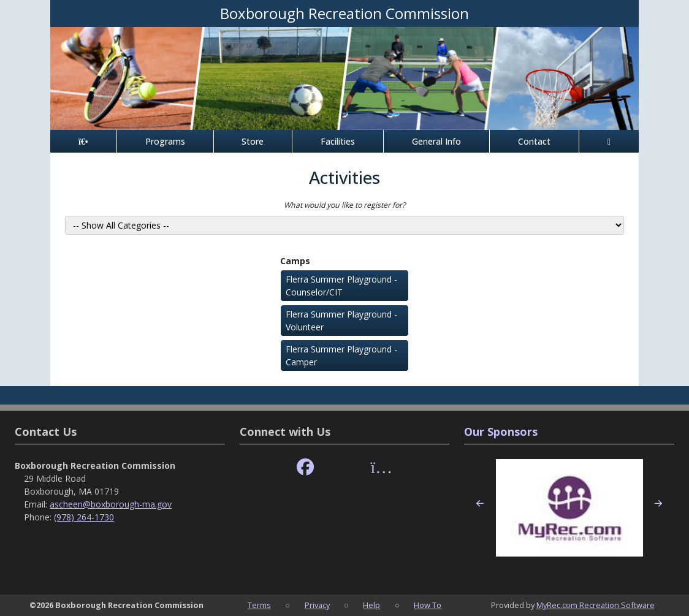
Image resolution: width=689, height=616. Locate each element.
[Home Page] (83, 141)
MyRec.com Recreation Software (596, 605)
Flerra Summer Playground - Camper (341, 356)
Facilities (338, 141)
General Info (436, 141)
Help (371, 605)
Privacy (317, 605)
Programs (165, 141)
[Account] (609, 141)
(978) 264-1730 (84, 517)
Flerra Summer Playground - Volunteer (341, 321)
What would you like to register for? (345, 205)
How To (428, 605)
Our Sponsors (501, 432)
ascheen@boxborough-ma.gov (111, 504)
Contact (534, 141)
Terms (259, 605)
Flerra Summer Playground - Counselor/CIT (341, 286)
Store (253, 141)
